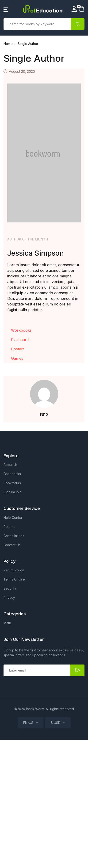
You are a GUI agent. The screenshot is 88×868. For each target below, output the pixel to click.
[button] (6, 9)
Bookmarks (12, 483)
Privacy (9, 597)
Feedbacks (12, 474)
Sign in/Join (12, 492)
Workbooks (21, 330)
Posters (18, 349)
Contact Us (12, 545)
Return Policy (14, 570)
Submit (77, 670)
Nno (44, 414)
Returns (9, 527)
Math (7, 623)
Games (17, 358)
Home (8, 44)
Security (10, 588)
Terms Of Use (14, 579)
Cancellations (14, 536)
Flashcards (21, 340)
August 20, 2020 (22, 71)
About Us (11, 465)
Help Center (13, 518)
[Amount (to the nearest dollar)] (37, 24)
